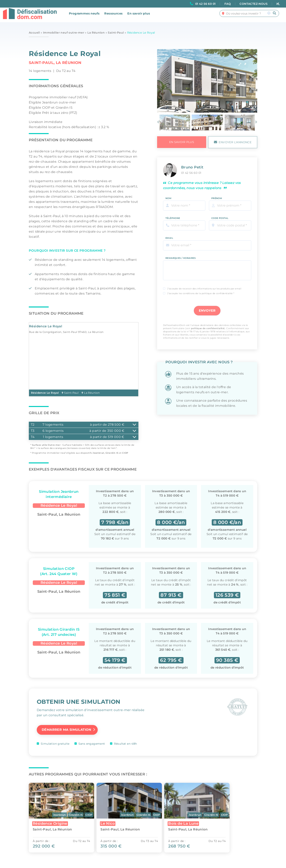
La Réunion (96, 33)
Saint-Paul (116, 33)
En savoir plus (139, 16)
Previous (159, 122)
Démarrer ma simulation (67, 729)
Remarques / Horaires (181, 255)
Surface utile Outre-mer (46, 445)
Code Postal (220, 216)
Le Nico (110, 823)
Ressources (113, 16)
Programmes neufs (84, 16)
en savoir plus (182, 142)
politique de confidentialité (208, 326)
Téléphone (173, 216)
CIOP (125, 453)
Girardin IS (112, 453)
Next (257, 122)
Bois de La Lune (188, 823)
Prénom (217, 195)
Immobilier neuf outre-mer (64, 33)
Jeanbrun (98, 453)
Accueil (34, 33)
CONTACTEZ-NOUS (254, 4)
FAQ (228, 4)
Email (169, 235)
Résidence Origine (50, 823)
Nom (168, 195)
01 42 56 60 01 (205, 4)
